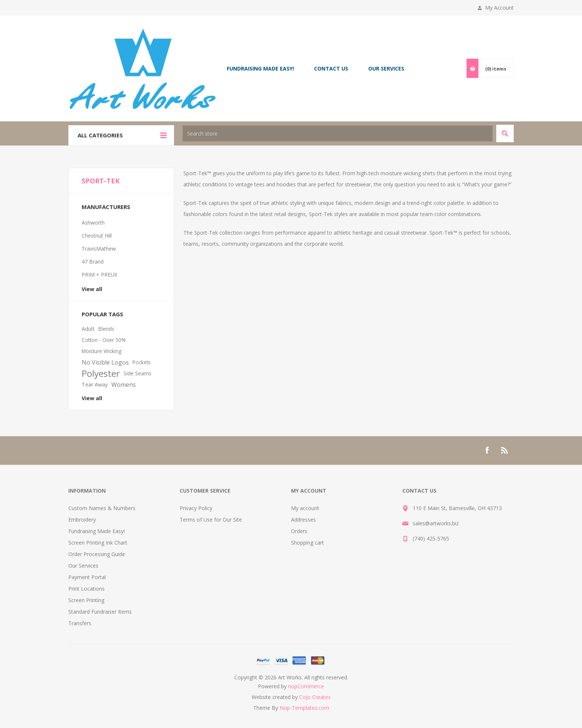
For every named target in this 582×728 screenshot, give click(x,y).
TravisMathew (99, 249)
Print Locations (86, 589)
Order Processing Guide (97, 554)
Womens (124, 385)
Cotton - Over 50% (104, 340)
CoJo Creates (315, 697)
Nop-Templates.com (304, 708)
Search (505, 133)
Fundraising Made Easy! (97, 531)
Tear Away (95, 384)
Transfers (80, 623)
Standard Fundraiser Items (100, 612)
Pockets (142, 362)
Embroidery (82, 520)
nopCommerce (306, 686)
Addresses (303, 520)
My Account (499, 8)
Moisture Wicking (102, 351)
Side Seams (138, 373)
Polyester (101, 373)
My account (305, 508)
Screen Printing (86, 600)
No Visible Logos (105, 362)
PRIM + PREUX (99, 275)
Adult (88, 329)
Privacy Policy (196, 508)
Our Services (83, 566)
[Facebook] (487, 450)
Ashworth (93, 223)
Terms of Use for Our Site (211, 520)
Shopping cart (308, 543)
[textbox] (338, 133)
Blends (106, 329)
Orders (299, 531)
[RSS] (505, 450)
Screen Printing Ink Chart (98, 543)
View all (92, 289)
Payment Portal (87, 577)
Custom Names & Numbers (102, 508)
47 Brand (93, 262)
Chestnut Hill (97, 236)
